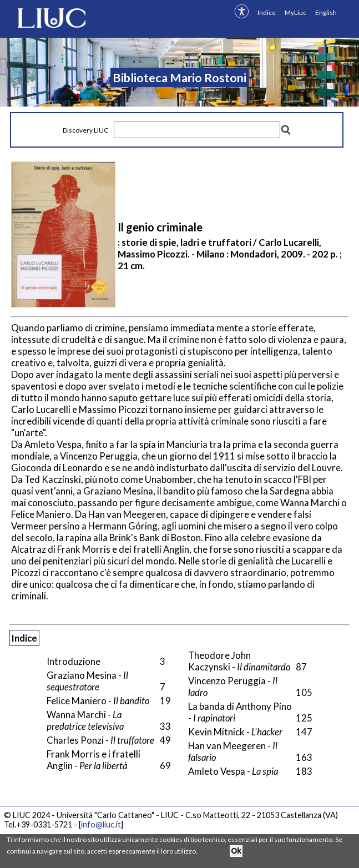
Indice (267, 12)
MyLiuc (295, 12)
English (326, 12)
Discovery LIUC (85, 130)
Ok (236, 851)
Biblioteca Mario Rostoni (179, 78)
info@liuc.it (101, 824)
